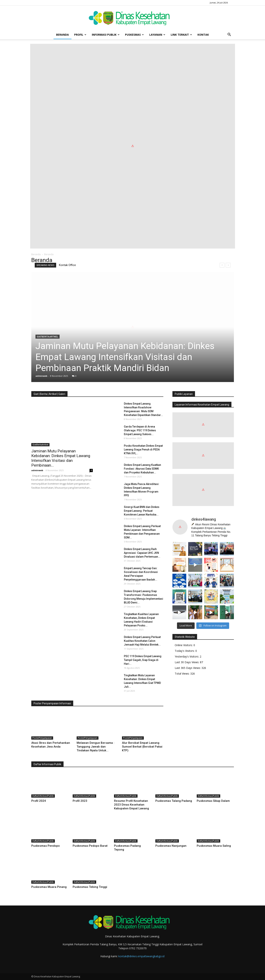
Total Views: (182, 674)
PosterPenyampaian (42, 738)
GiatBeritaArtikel (48, 337)
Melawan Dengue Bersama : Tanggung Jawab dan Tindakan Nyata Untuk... (96, 747)
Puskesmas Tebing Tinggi (90, 887)
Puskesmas (134, 35)
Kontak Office (67, 265)
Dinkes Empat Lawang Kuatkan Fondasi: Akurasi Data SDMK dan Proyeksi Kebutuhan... (142, 469)
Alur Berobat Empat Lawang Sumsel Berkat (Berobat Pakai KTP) (142, 747)
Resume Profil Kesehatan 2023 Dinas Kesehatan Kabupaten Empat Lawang (131, 805)
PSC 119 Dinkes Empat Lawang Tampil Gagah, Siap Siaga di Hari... (143, 660)
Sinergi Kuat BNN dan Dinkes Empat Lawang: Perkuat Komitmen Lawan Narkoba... (142, 511)
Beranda (63, 35)
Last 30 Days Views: (187, 662)
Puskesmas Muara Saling (214, 846)
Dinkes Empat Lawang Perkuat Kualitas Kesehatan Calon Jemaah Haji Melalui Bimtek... (142, 641)
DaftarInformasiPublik (43, 796)
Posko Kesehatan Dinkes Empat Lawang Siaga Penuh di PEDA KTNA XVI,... (143, 450)
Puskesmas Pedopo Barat (90, 846)
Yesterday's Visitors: (187, 656)
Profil (80, 35)
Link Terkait (181, 35)
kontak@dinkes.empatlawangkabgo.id (141, 956)
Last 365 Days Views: (188, 668)
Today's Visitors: (185, 651)
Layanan (157, 35)
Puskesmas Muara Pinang (49, 887)
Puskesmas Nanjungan (171, 846)
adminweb (41, 376)
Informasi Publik (106, 35)
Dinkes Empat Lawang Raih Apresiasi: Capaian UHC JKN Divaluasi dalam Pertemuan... (142, 553)
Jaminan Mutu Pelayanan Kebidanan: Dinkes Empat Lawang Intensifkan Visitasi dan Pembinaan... (61, 458)
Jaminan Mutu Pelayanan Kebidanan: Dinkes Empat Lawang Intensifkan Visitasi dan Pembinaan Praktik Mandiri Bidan (125, 357)
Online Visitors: (184, 645)
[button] (229, 35)
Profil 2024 (39, 801)
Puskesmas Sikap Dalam (213, 801)
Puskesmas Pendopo (46, 846)
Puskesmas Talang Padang (174, 801)
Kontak (203, 35)
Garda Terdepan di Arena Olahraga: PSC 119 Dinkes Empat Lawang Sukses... (140, 430)
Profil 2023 (80, 801)
